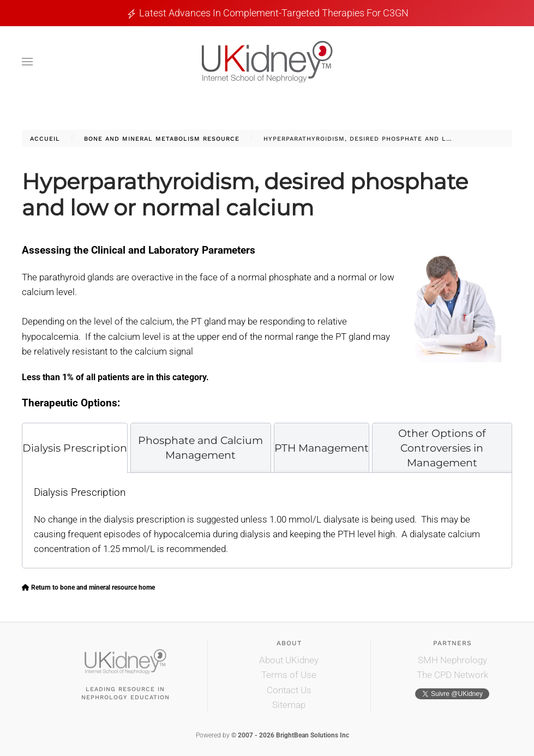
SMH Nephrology (452, 660)
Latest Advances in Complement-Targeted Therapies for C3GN (274, 13)
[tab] (75, 448)
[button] (27, 62)
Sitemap (289, 705)
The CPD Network (452, 675)
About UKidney (289, 660)
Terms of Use (289, 675)
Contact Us (289, 690)
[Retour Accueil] (267, 62)
